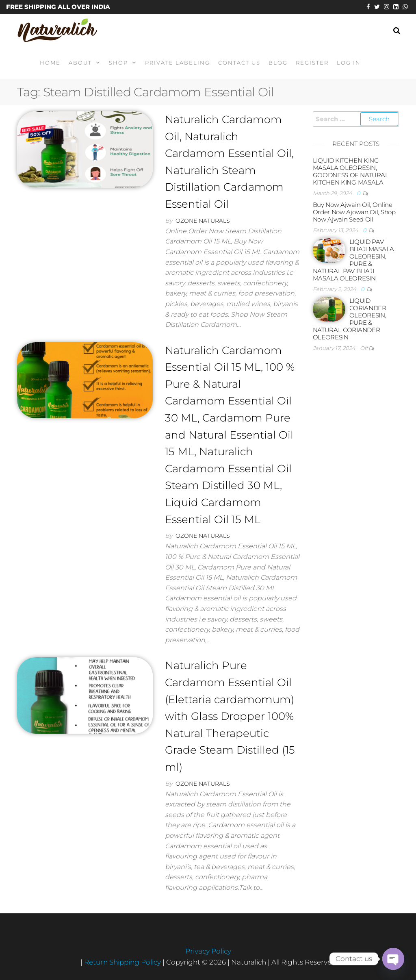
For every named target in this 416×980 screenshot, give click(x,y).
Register (312, 63)
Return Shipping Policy (123, 962)
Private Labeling (178, 63)
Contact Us (239, 63)
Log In (349, 63)
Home (50, 63)
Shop (118, 63)
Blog (278, 63)
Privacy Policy (208, 951)
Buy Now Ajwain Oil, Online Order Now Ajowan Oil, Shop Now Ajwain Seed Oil (354, 212)
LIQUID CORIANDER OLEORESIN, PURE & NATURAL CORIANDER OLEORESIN (350, 319)
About (80, 63)
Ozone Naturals (203, 221)
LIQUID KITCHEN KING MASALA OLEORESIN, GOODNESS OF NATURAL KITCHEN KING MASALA (351, 171)
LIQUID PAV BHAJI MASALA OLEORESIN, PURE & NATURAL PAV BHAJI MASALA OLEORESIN (353, 260)
